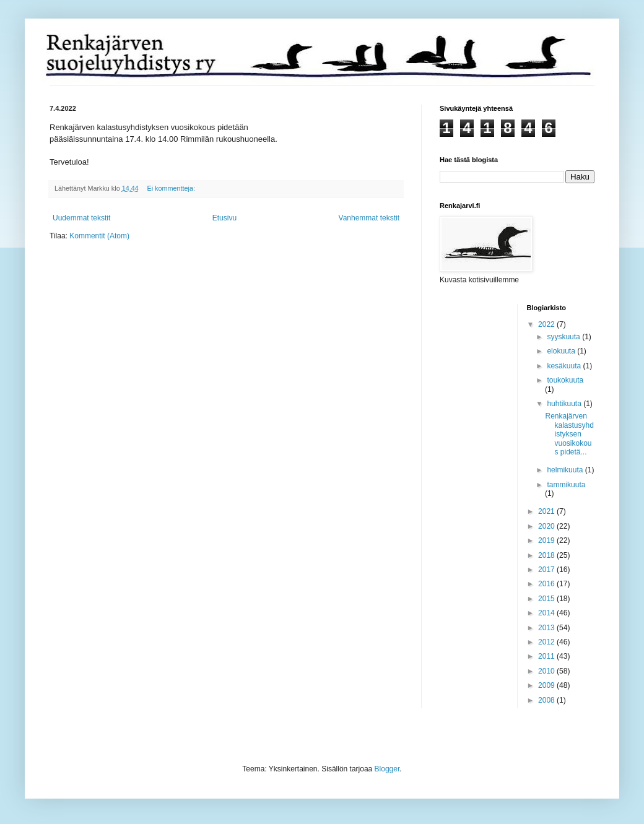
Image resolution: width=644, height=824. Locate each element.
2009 (547, 685)
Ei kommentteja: (172, 188)
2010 (547, 671)
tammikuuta (566, 485)
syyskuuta (564, 337)
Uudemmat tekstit (81, 218)
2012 (547, 642)
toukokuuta (565, 380)
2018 (547, 555)
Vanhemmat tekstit (369, 218)
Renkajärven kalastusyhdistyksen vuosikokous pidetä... (569, 434)
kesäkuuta (565, 366)
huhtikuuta (565, 404)
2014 (547, 613)
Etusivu (224, 218)
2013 (547, 628)
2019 (547, 540)
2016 (547, 584)
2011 (547, 656)
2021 (547, 511)
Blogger (387, 769)
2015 (547, 599)
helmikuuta (566, 470)
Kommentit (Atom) (99, 236)
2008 (547, 700)
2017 (547, 570)
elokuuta (562, 351)
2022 (547, 324)
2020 (547, 526)
